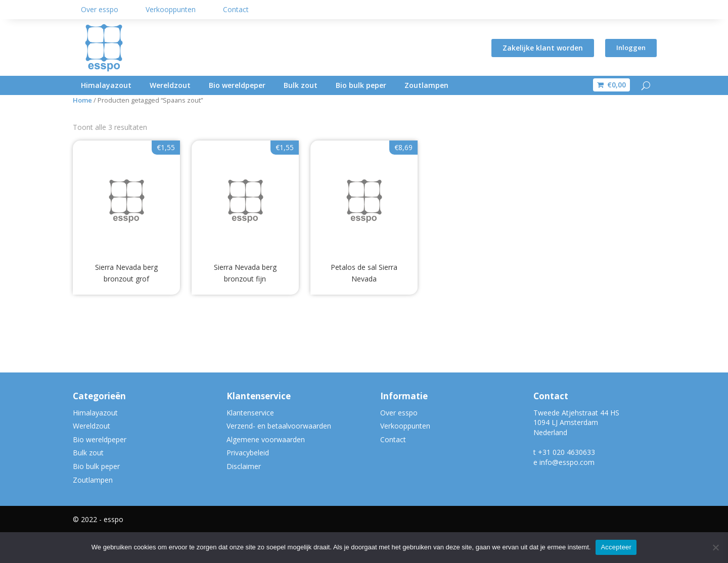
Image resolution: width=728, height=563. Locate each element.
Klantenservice (250, 442)
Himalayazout (106, 85)
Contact (236, 9)
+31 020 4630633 (566, 482)
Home (82, 130)
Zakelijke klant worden (541, 48)
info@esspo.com (567, 492)
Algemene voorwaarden (266, 469)
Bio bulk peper (361, 85)
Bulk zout (301, 85)
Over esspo (100, 9)
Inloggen (630, 48)
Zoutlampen (426, 85)
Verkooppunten (171, 9)
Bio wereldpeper (237, 85)
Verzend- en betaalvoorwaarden (279, 456)
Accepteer (616, 547)
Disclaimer (244, 496)
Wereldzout (170, 85)
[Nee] (715, 547)
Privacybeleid (248, 483)
